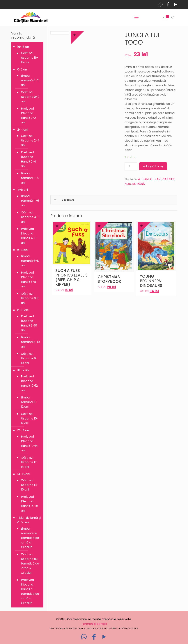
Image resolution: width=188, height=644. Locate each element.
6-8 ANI (156, 179)
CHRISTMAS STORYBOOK (109, 279)
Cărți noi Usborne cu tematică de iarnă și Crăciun (30, 563)
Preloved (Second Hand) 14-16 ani (30, 504)
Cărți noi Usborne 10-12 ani (30, 418)
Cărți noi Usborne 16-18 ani (30, 58)
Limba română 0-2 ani (30, 80)
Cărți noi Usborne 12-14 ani (30, 462)
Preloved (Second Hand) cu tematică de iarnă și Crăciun (30, 591)
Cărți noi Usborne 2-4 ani (30, 140)
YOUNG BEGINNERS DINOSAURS (151, 281)
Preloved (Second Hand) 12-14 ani (29, 443)
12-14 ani (23, 430)
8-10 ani (23, 310)
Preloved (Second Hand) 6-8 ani (29, 279)
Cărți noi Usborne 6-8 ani (30, 298)
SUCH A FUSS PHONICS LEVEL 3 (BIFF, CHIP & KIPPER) (71, 277)
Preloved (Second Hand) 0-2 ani (28, 115)
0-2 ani (22, 69)
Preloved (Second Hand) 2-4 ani (29, 159)
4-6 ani (23, 190)
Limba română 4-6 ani (30, 201)
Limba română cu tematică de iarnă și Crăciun (30, 538)
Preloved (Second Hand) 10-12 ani (29, 383)
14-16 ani (23, 474)
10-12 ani (23, 370)
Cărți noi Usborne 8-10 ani (29, 358)
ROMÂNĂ (139, 184)
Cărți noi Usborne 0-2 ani (30, 97)
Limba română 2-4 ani (30, 178)
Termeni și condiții (94, 624)
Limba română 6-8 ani (30, 261)
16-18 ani (23, 47)
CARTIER (169, 179)
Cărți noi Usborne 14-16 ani (30, 485)
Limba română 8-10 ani (30, 342)
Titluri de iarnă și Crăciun (29, 520)
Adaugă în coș (153, 166)
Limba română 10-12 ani (29, 402)
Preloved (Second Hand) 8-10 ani (29, 323)
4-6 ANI (143, 179)
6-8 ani (22, 250)
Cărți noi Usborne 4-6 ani (30, 217)
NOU (128, 184)
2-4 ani (22, 130)
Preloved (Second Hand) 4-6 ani (29, 236)
